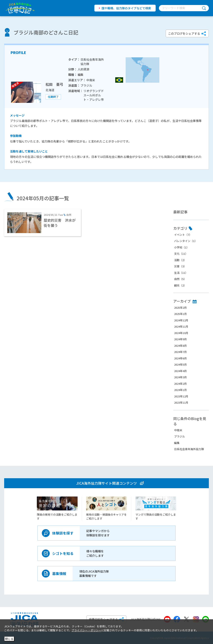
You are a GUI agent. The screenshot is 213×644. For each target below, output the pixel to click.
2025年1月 (180, 314)
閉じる (9, 639)
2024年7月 (180, 352)
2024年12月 (181, 320)
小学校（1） (182, 247)
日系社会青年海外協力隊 (189, 449)
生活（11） (181, 273)
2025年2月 (180, 308)
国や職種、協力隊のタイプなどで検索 (126, 8)
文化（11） (181, 254)
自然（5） (180, 279)
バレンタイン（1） (186, 241)
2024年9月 (180, 339)
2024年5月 (180, 364)
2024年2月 (180, 384)
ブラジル (180, 436)
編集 (177, 443)
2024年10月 (181, 333)
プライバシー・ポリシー (86, 630)
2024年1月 (180, 390)
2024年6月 (180, 358)
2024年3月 (180, 377)
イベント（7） (183, 235)
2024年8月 (180, 346)
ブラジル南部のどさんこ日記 (46, 32)
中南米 (178, 430)
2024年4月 (180, 371)
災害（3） (180, 266)
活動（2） (180, 260)
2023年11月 (181, 402)
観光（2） (180, 285)
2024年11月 (181, 326)
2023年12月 (181, 396)
